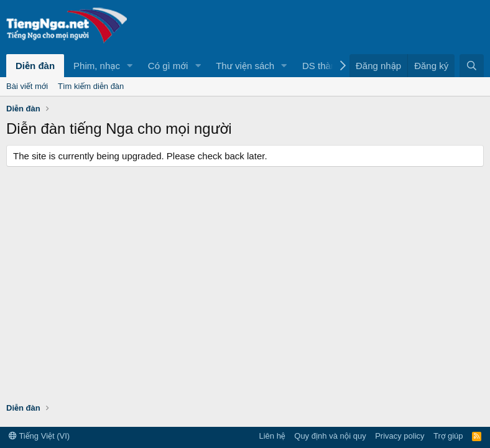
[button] (130, 66)
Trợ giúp (448, 436)
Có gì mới (168, 66)
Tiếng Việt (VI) (39, 436)
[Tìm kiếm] (472, 66)
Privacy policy (400, 436)
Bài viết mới (27, 86)
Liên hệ (272, 436)
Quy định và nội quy (330, 436)
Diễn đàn (35, 66)
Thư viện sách (245, 66)
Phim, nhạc (97, 66)
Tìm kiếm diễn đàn (91, 86)
